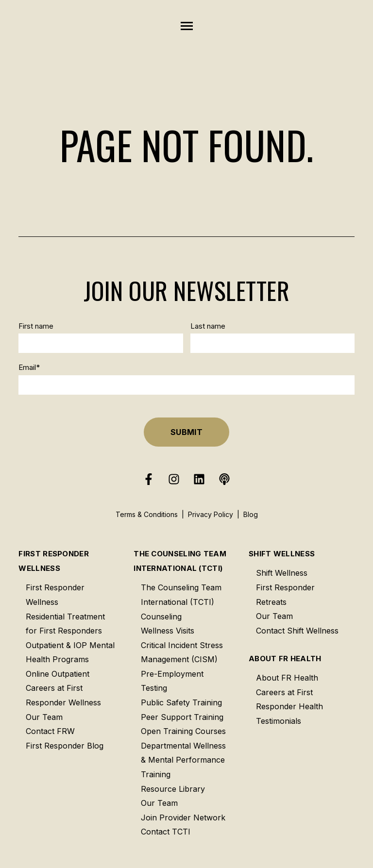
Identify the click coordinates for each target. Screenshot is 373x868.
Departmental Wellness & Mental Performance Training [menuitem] (183, 760)
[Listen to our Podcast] (224, 479)
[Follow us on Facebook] (149, 479)
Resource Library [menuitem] (173, 789)
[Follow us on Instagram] (174, 479)
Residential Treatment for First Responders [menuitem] (65, 624)
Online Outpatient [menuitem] (58, 674)
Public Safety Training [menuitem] (181, 702)
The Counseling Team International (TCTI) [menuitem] (180, 561)
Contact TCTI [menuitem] (166, 832)
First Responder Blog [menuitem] (65, 746)
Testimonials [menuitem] (279, 721)
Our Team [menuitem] (44, 717)
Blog (251, 514)
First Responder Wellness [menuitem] (54, 561)
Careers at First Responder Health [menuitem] (289, 700)
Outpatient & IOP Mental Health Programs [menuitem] (70, 652)
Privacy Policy (211, 514)
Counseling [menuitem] (161, 617)
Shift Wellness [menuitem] (282, 554)
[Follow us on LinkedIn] (199, 479)
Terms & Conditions (147, 514)
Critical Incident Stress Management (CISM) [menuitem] (182, 652)
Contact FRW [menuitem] (50, 731)
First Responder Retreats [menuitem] (285, 595)
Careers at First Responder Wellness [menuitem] (63, 695)
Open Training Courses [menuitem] (183, 731)
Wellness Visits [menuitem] (168, 631)
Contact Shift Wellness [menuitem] (297, 631)
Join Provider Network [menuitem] (183, 818)
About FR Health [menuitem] (285, 659)
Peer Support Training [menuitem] (182, 717)
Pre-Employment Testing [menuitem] (172, 681)
